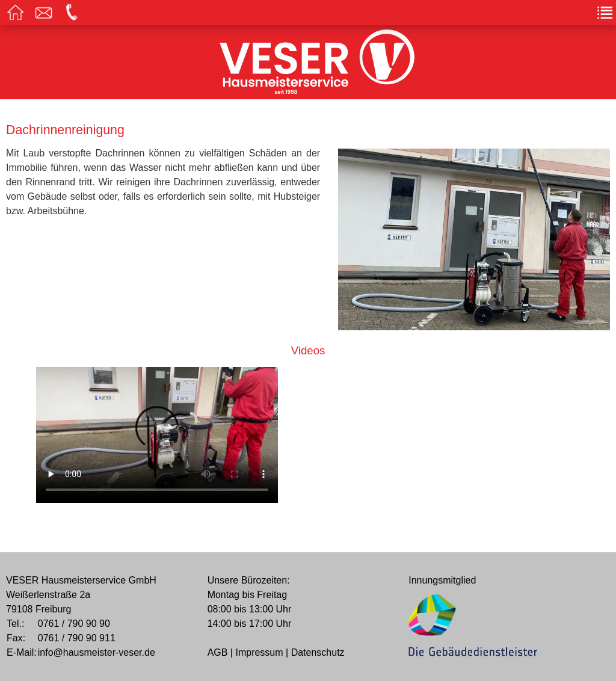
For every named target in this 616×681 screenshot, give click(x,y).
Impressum (259, 652)
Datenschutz (318, 652)
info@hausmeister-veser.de (97, 652)
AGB (218, 652)
